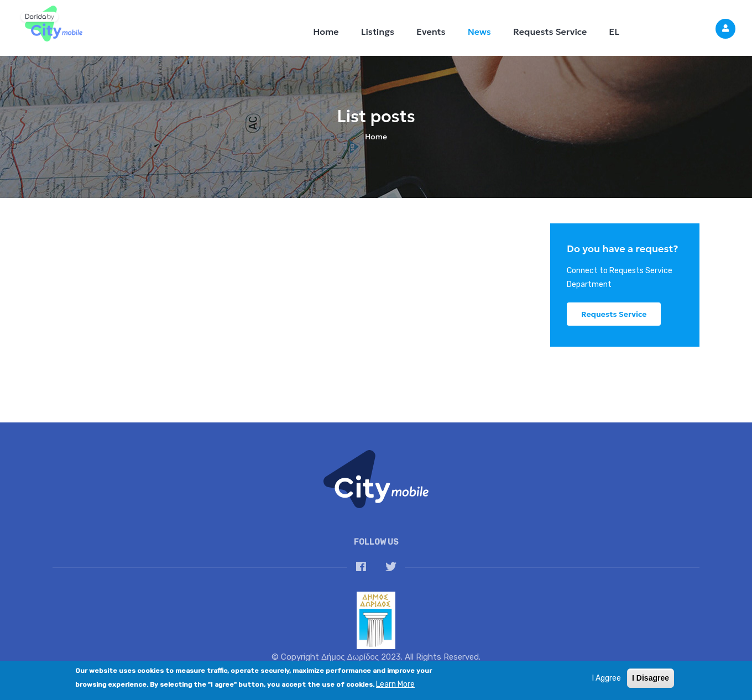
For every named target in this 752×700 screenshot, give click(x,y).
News (479, 32)
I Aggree (607, 682)
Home (326, 32)
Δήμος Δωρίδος (350, 657)
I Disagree (651, 682)
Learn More (395, 688)
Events (431, 32)
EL (614, 32)
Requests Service (550, 32)
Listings (378, 32)
